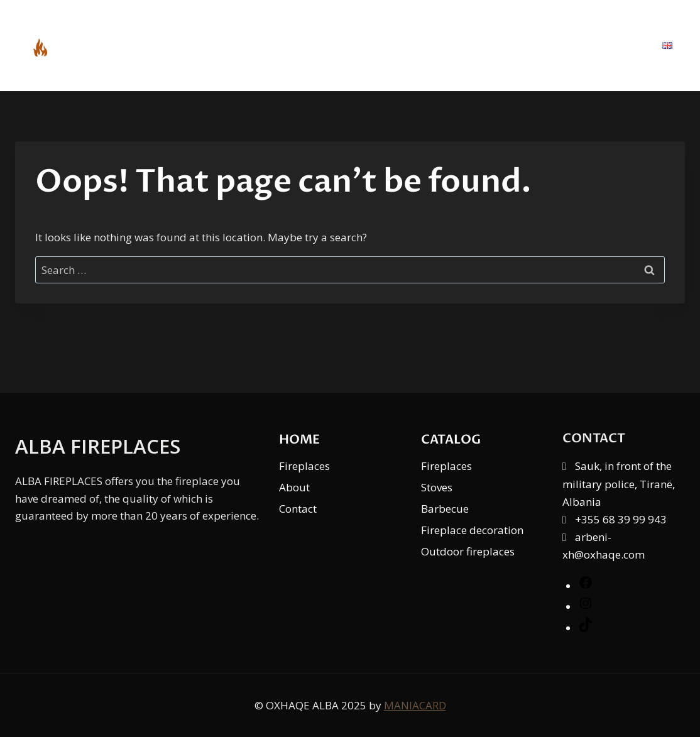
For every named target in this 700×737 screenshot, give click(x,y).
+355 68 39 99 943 (621, 519)
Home (387, 45)
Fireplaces (304, 466)
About (537, 45)
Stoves (437, 487)
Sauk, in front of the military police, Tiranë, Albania (619, 483)
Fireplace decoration (472, 530)
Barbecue (445, 509)
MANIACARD (415, 705)
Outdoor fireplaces (468, 551)
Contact (610, 45)
